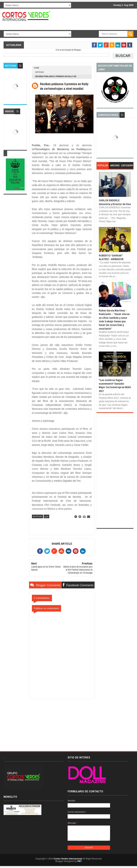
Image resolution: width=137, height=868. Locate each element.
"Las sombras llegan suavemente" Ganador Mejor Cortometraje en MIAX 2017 (115, 385)
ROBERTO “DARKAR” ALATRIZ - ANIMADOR (111, 257)
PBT (80, 861)
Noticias (40, 72)
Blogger (78, 50)
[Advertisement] (62, 721)
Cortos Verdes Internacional (68, 859)
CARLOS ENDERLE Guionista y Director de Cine (115, 202)
